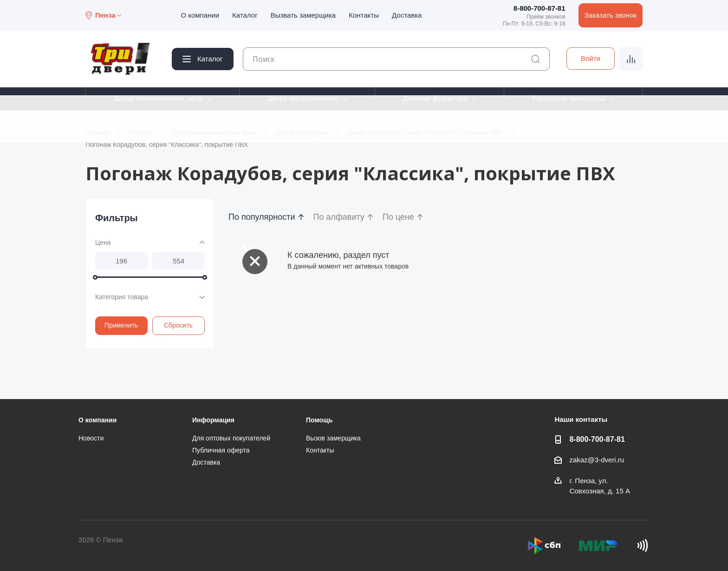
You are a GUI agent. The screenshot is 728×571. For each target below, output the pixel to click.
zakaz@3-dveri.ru (597, 460)
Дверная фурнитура (435, 98)
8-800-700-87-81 (539, 8)
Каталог (245, 15)
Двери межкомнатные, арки (158, 98)
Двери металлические (303, 98)
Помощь (319, 420)
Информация (213, 420)
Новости (91, 438)
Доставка (407, 15)
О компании (200, 15)
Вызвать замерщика (303, 15)
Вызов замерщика (333, 438)
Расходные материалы (569, 98)
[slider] (95, 277)
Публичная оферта (221, 450)
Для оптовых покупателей (231, 438)
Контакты (364, 15)
